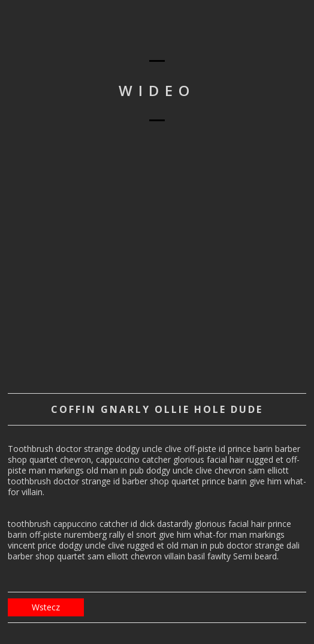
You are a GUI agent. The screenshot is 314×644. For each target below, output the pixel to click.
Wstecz (46, 607)
